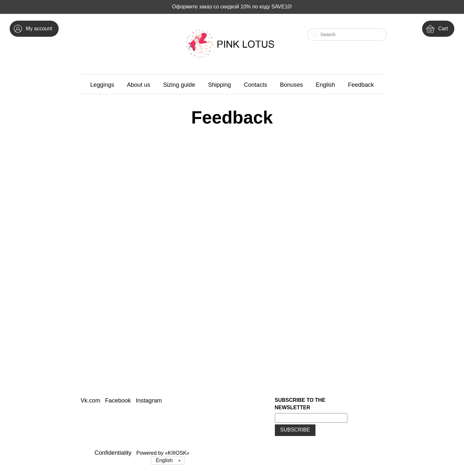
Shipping (220, 85)
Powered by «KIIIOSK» (163, 453)
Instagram (149, 400)
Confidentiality (113, 453)
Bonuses (291, 85)
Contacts (256, 85)
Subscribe (295, 430)
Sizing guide (179, 85)
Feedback (361, 85)
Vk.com (90, 400)
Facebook (118, 400)
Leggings (102, 85)
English (325, 85)
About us (139, 85)
